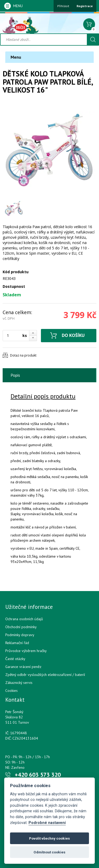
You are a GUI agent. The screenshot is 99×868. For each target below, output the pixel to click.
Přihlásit (63, 6)
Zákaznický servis (19, 683)
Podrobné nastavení (47, 823)
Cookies (11, 691)
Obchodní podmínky (21, 627)
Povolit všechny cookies (49, 838)
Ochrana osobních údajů (24, 619)
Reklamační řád (17, 643)
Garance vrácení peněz (23, 667)
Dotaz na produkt (23, 355)
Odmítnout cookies (49, 852)
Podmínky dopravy (20, 635)
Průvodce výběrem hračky (26, 651)
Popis (15, 375)
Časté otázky (15, 659)
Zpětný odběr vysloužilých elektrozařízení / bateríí (45, 675)
